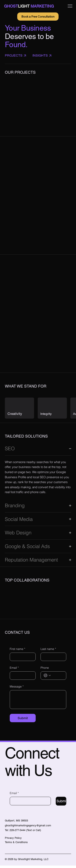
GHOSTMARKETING (29, 6)
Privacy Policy (13, 840)
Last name (48, 651)
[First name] (21, 659)
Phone (45, 670)
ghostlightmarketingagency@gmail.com (28, 828)
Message (17, 689)
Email (14, 670)
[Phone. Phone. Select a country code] (47, 678)
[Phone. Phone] (57, 678)
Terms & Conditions (16, 845)
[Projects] (18, 56)
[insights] (45, 56)
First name (17, 651)
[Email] (21, 678)
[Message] (38, 702)
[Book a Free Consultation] (38, 17)
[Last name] (52, 659)
